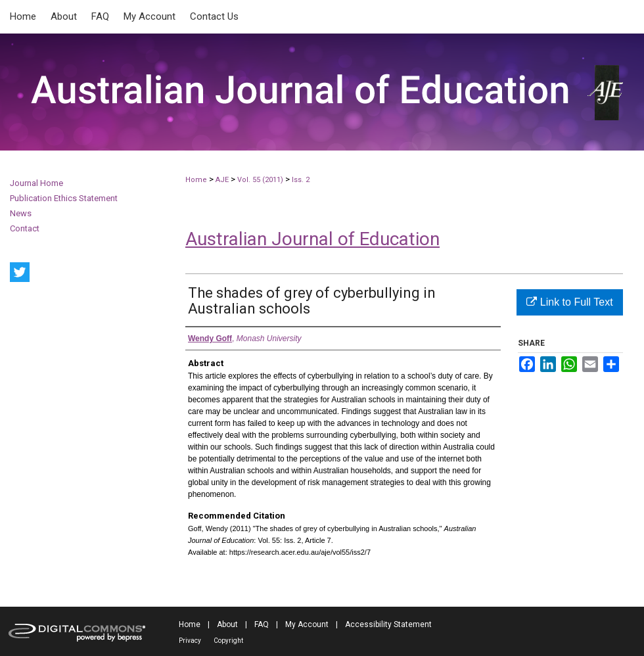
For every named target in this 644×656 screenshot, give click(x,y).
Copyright (228, 641)
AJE (222, 180)
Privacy (190, 641)
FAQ (262, 624)
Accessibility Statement (388, 624)
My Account (307, 624)
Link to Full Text (569, 302)
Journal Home (36, 183)
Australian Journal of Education (312, 239)
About (227, 624)
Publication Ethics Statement (64, 198)
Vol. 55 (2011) (260, 180)
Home (196, 180)
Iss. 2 (301, 180)
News (21, 213)
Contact (25, 228)
